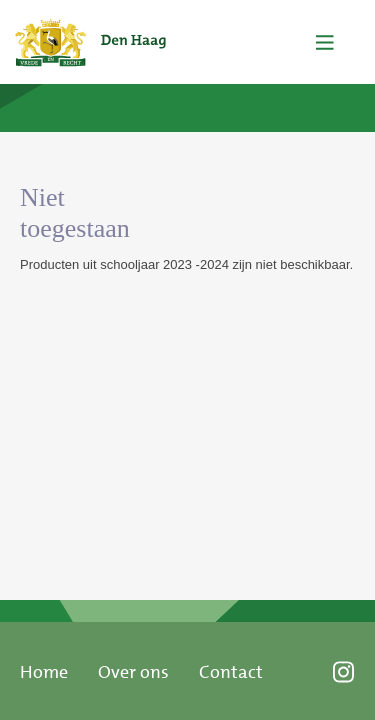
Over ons (133, 672)
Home (44, 672)
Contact (231, 672)
